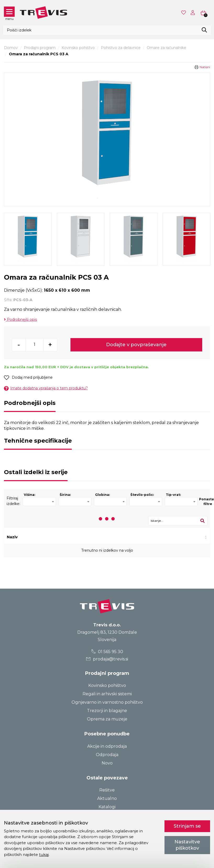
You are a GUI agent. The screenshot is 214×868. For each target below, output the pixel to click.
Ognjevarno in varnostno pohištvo (107, 702)
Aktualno (107, 798)
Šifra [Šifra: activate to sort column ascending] (53, 537)
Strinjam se (187, 826)
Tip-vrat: (173, 495)
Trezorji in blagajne (107, 711)
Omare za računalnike (166, 48)
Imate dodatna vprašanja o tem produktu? (46, 388)
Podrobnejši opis (20, 319)
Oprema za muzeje (107, 719)
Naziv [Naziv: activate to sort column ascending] (12, 537)
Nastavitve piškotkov (187, 845)
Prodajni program (40, 48)
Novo (107, 763)
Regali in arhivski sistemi (107, 694)
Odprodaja (107, 755)
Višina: (29, 495)
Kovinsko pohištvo (78, 48)
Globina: (102, 495)
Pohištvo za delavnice (121, 48)
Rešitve (107, 790)
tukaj (44, 855)
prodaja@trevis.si (107, 659)
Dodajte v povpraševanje (136, 345)
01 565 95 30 (107, 652)
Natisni (205, 67)
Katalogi (107, 807)
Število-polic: (142, 495)
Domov (11, 48)
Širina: (65, 495)
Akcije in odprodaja (107, 746)
